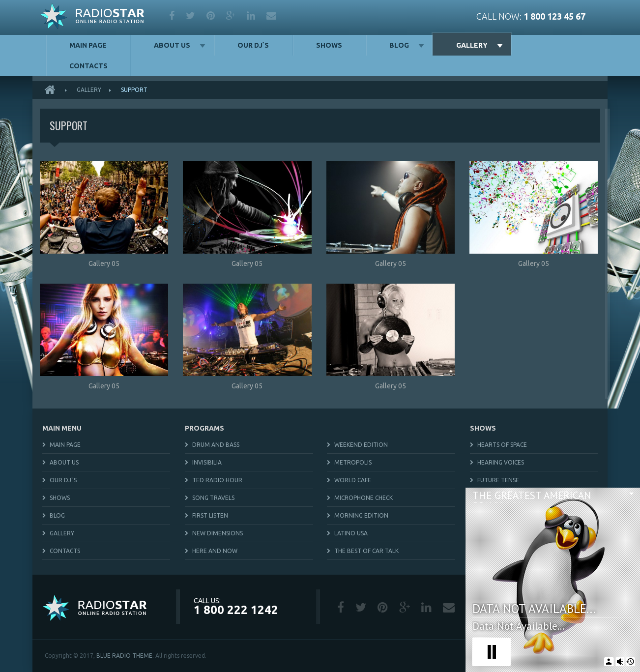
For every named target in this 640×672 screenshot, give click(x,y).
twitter (190, 16)
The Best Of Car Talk (366, 551)
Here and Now (215, 551)
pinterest (211, 16)
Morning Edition (361, 515)
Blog (399, 45)
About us (172, 45)
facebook (172, 16)
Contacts (88, 66)
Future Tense (498, 480)
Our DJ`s (253, 45)
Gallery (472, 45)
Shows (329, 45)
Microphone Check (364, 498)
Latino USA (351, 533)
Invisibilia (207, 462)
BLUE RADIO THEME (124, 656)
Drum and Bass (216, 445)
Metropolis (353, 462)
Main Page (88, 45)
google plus (231, 16)
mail (271, 16)
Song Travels (213, 498)
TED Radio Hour (217, 480)
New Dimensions (218, 533)
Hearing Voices (501, 462)
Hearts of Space (502, 445)
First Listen (210, 515)
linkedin (251, 16)
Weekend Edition (361, 445)
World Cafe (353, 480)
